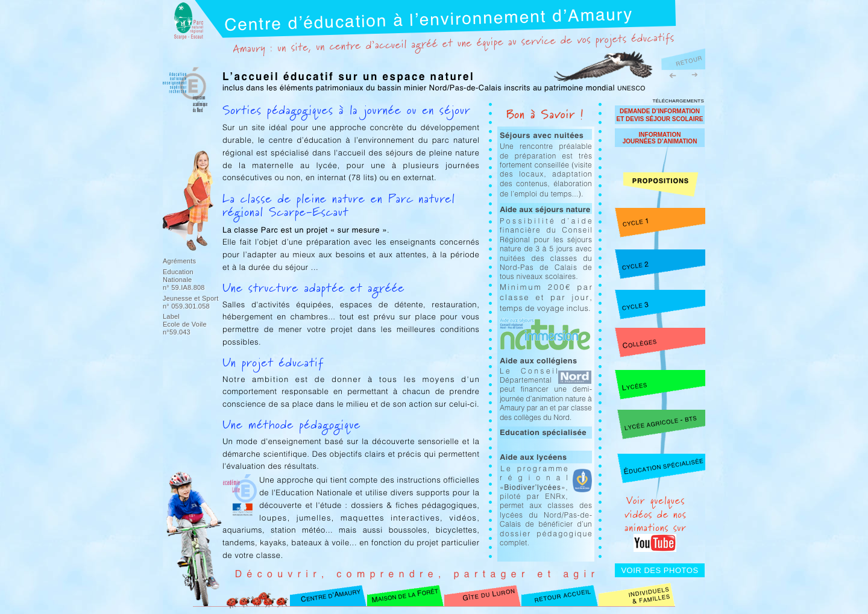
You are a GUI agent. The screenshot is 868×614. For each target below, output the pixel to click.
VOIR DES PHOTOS (659, 570)
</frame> (693, 23)
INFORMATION (660, 135)
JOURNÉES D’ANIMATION (660, 141)
